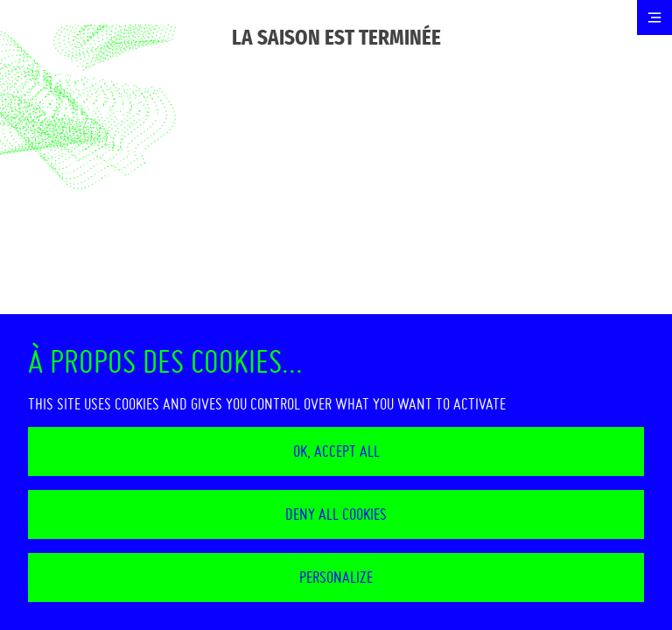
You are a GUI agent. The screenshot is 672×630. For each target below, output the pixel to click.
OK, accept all (336, 451)
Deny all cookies (336, 514)
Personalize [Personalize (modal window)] (336, 577)
